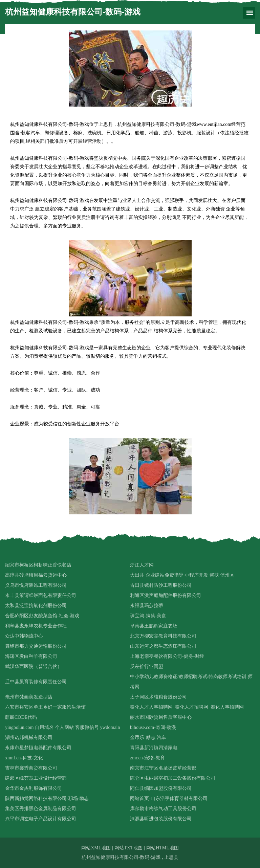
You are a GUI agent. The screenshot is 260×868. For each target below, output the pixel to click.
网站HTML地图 (162, 848)
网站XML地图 (96, 848)
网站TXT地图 (128, 848)
